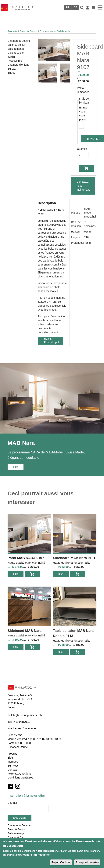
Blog (10, 758)
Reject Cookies (61, 862)
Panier (93, 8)
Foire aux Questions (19, 774)
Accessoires (15, 61)
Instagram (18, 786)
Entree (11, 73)
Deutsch (75, 7)
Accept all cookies (87, 862)
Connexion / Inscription (88, 8)
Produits (12, 31)
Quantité (82, 149)
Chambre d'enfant (18, 65)
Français (67, 7)
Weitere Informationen (36, 855)
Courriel (13, 803)
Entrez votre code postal (81, 114)
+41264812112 (21, 722)
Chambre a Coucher (20, 41)
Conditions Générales (20, 778)
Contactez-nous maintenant (83, 186)
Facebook (10, 786)
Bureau (12, 69)
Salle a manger (16, 49)
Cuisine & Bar (16, 53)
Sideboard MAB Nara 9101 (74, 558)
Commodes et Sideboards (55, 31)
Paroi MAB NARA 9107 (26, 558)
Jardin (11, 57)
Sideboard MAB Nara (25, 631)
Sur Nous (13, 766)
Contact (12, 770)
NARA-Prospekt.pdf (51, 341)
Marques (13, 762)
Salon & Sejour (29, 31)
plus (18, 467)
